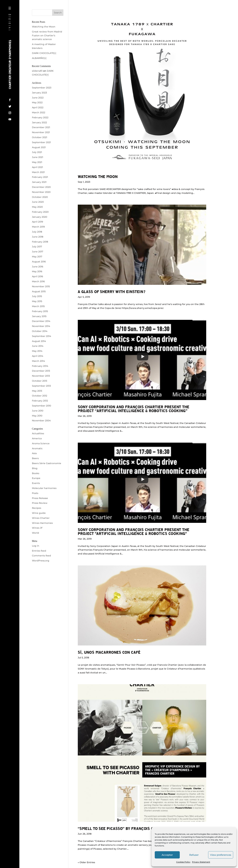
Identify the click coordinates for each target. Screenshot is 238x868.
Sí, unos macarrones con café (109, 652)
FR (10, 23)
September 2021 (41, 142)
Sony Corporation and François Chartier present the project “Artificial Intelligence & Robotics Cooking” (134, 409)
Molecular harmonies (44, 488)
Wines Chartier (41, 518)
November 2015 (41, 286)
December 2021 (41, 127)
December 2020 (41, 187)
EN (10, 15)
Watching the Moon (98, 176)
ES (10, 19)
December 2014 (41, 321)
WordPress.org (41, 561)
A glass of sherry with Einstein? (112, 292)
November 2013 (41, 376)
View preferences (221, 855)
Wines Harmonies (42, 523)
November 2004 (41, 421)
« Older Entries (86, 862)
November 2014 (41, 326)
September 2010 (41, 406)
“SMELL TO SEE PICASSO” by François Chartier (124, 828)
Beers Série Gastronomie (47, 463)
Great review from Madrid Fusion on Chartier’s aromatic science (47, 36)
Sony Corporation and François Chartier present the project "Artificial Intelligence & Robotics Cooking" (134, 531)
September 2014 (41, 336)
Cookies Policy (183, 862)
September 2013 (41, 386)
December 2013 (41, 371)
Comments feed (41, 556)
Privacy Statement (201, 862)
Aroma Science (41, 443)
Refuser (194, 855)
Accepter (167, 855)
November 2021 (41, 132)
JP (10, 28)
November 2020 (41, 192)
